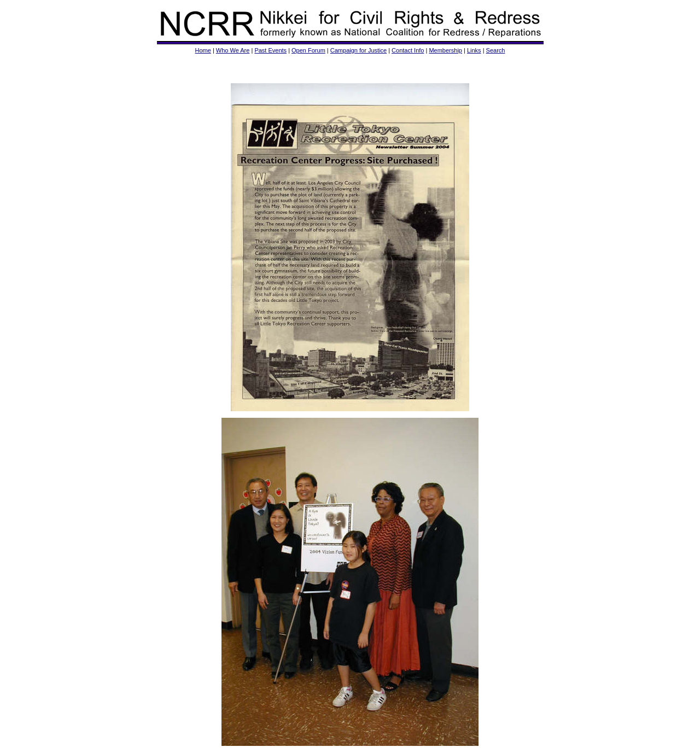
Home (203, 50)
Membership (445, 50)
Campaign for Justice (358, 50)
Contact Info (408, 50)
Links (474, 50)
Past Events (270, 50)
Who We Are (233, 50)
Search (496, 50)
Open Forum (308, 50)
